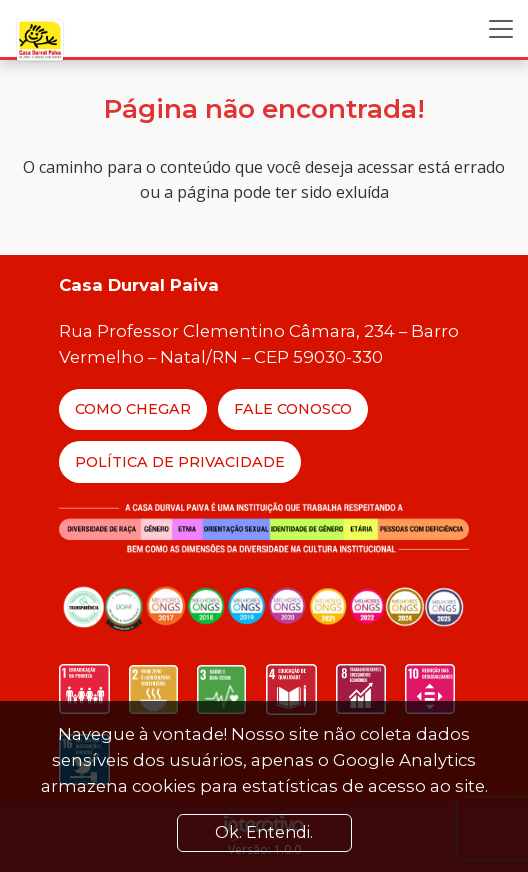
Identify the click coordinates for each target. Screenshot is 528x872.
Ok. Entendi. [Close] (264, 832)
